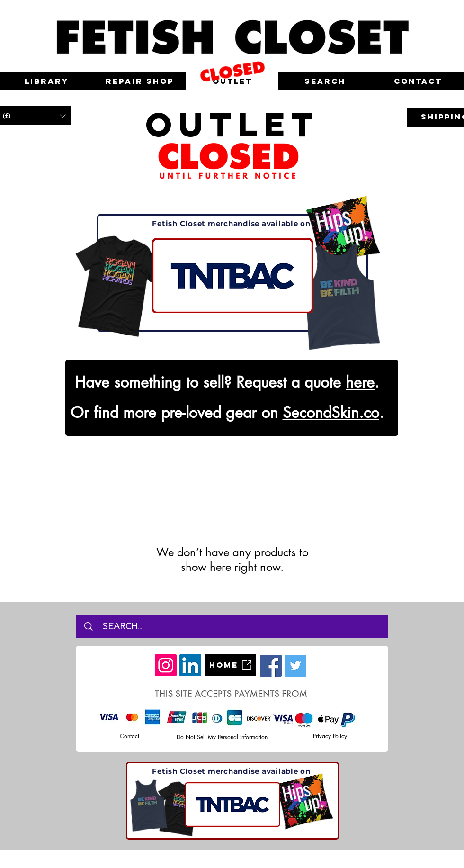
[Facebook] (271, 666)
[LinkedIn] (190, 665)
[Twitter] (295, 666)
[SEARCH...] (235, 626)
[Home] (230, 665)
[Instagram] (166, 665)
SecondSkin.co (331, 412)
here (360, 382)
